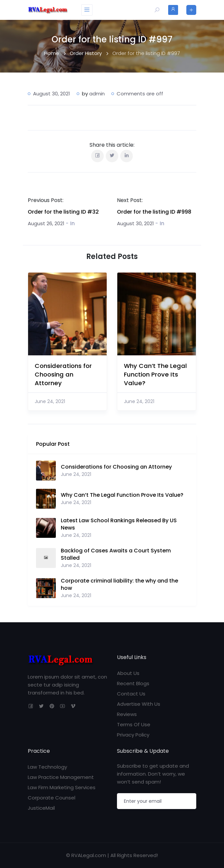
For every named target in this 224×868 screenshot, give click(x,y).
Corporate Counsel (52, 798)
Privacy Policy (133, 735)
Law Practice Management (61, 777)
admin (97, 94)
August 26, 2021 (46, 223)
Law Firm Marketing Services (62, 787)
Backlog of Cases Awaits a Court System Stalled (116, 554)
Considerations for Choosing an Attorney (63, 374)
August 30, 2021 (135, 223)
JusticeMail (41, 808)
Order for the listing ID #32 (63, 212)
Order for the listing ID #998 (154, 212)
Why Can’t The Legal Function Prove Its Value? (155, 374)
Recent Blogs (133, 683)
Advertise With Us (139, 704)
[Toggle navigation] (87, 10)
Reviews (127, 714)
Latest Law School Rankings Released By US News (119, 524)
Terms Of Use (134, 724)
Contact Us (131, 694)
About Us (128, 673)
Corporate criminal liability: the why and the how (119, 585)
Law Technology (47, 767)
